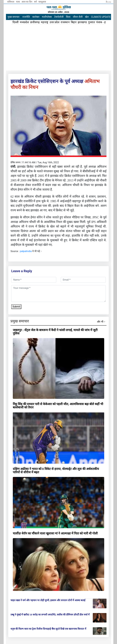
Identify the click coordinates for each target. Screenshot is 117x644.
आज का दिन (27, 2)
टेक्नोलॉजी (59, 17)
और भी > (101, 322)
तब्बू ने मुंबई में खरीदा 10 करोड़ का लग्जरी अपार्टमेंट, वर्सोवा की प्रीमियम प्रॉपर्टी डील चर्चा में (50, 615)
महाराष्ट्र (45, 22)
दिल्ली (16, 22)
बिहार (74, 22)
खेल (87, 17)
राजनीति (26, 17)
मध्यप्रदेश (24, 22)
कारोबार (36, 17)
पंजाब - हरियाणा (104, 22)
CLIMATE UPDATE (101, 17)
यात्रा (18, 2)
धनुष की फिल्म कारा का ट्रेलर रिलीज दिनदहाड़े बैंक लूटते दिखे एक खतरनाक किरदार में (48, 629)
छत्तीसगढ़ (35, 22)
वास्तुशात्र (42, 2)
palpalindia (26, 251)
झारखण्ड (82, 22)
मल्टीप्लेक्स (47, 17)
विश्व (68, 17)
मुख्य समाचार (14, 17)
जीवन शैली (78, 17)
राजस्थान (65, 22)
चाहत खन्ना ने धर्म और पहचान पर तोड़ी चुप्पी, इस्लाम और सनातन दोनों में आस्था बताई (48, 600)
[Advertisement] (58, 48)
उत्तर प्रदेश (55, 22)
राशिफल (11, 2)
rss (108, 2)
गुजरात (91, 22)
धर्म (36, 2)
